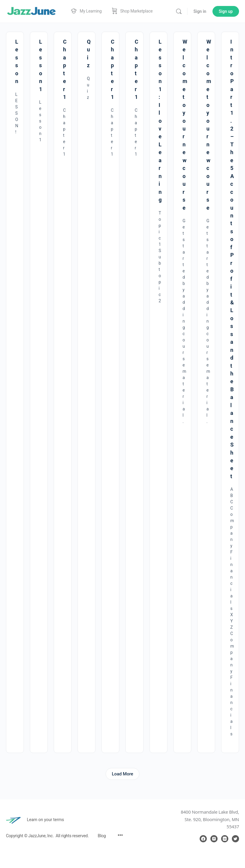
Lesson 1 (41, 65)
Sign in (200, 11)
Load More (123, 774)
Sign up (226, 11)
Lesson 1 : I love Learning (160, 121)
